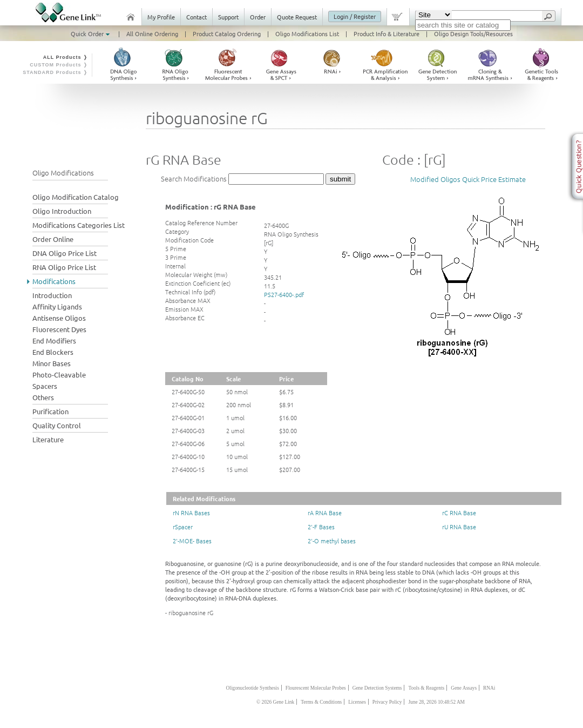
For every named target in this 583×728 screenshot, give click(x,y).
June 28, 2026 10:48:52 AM (436, 702)
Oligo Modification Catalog (76, 197)
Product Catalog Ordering (227, 33)
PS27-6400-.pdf (284, 294)
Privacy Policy (387, 702)
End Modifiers (54, 341)
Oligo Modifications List (307, 33)
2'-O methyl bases (332, 541)
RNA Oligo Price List (64, 267)
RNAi (489, 688)
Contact (196, 17)
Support (228, 17)
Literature (48, 439)
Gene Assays (464, 688)
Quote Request (297, 17)
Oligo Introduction (62, 211)
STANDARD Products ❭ (55, 72)
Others (43, 397)
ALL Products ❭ (66, 57)
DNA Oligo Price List (65, 253)
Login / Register (355, 16)
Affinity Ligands (57, 306)
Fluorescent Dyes (59, 329)
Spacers (45, 386)
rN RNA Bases (191, 513)
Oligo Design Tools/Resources (473, 33)
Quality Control (57, 425)
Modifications (54, 281)
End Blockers (53, 352)
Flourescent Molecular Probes (316, 688)
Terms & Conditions (321, 702)
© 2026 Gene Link (275, 702)
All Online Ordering (152, 33)
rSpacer (183, 527)
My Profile (161, 17)
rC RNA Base (459, 513)
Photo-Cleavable (59, 375)
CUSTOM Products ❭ (59, 65)
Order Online (53, 239)
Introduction (52, 295)
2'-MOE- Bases (192, 541)
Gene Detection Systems (377, 688)
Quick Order (91, 33)
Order (258, 17)
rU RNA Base (459, 527)
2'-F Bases (321, 527)
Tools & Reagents (426, 688)
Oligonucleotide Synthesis (253, 688)
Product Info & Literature (387, 33)
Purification (50, 411)
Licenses (357, 702)
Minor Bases (52, 363)
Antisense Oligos (59, 318)
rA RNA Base (325, 513)
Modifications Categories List (79, 225)
